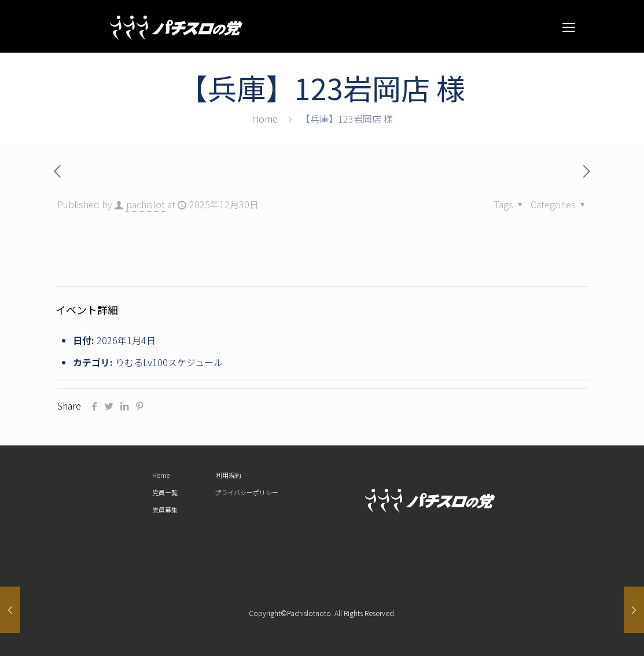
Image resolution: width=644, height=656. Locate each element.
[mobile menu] (569, 26)
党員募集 (165, 510)
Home (265, 119)
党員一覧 (165, 492)
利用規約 (229, 475)
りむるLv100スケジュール (169, 362)
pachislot (146, 204)
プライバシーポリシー (246, 492)
